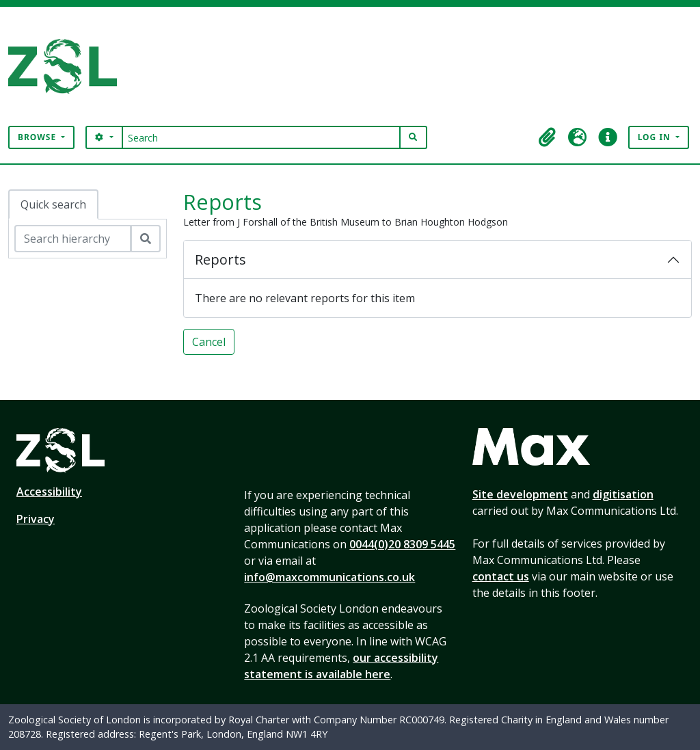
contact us (501, 576)
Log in (656, 137)
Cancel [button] (209, 342)
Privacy (36, 519)
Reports (220, 259)
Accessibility (49, 492)
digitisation (623, 494)
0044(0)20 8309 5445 (402, 544)
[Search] (261, 137)
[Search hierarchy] (73, 239)
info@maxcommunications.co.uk (329, 577)
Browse (38, 137)
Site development (520, 494)
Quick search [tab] (53, 204)
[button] (548, 137)
